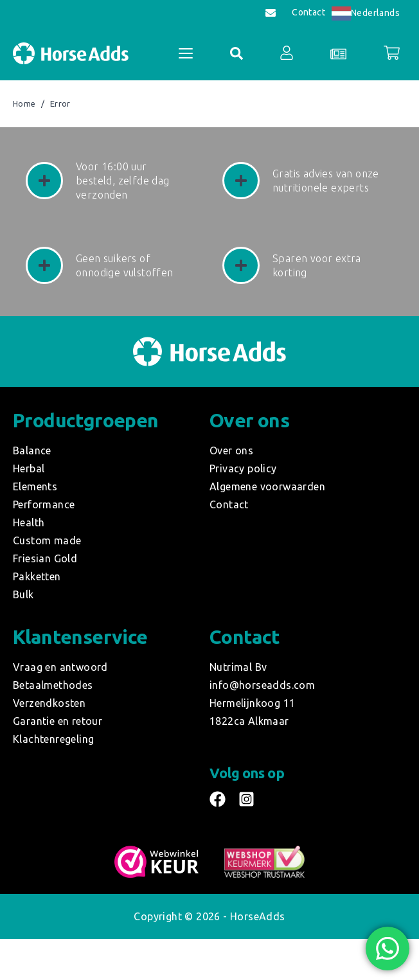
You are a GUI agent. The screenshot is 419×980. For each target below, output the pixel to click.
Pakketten (37, 576)
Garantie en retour (58, 721)
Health (29, 522)
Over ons (231, 450)
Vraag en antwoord (60, 667)
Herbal (29, 468)
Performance (44, 504)
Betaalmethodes (53, 685)
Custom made (47, 540)
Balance (32, 450)
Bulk (23, 594)
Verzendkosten (49, 703)
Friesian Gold (45, 558)
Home (24, 104)
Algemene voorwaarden (267, 486)
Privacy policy (243, 468)
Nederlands (366, 13)
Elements (35, 486)
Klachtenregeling (53, 739)
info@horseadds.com (262, 685)
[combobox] (366, 13)
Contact (308, 13)
